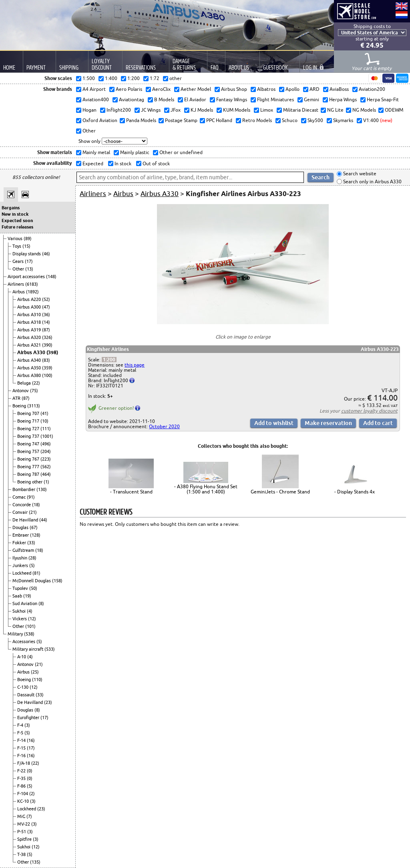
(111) (46, 429)
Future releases (17, 227)
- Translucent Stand (131, 492)
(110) (37, 680)
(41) (44, 413)
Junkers (21, 565)
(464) (46, 474)
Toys (17, 246)
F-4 (21, 725)
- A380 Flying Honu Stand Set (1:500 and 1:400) (206, 489)
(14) (46, 322)
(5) (32, 565)
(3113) (34, 406)
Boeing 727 (29, 429)
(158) (57, 581)
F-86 (22, 786)
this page (135, 365)
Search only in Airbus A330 (372, 181)
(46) (46, 254)
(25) (35, 672)
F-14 (22, 740)
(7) (29, 816)
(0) (30, 771)
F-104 (23, 794)
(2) (32, 794)
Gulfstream (24, 550)
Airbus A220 (30, 299)
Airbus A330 (32, 352)
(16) (31, 740)
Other (19, 269)
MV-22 (24, 824)
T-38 (22, 854)
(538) (29, 634)
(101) (30, 626)
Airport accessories (27, 277)
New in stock (15, 214)
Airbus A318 (30, 322)
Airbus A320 (30, 337)
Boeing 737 (29, 436)
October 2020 (164, 426)
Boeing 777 (29, 467)
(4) (30, 611)
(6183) (32, 284)
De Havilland (26, 520)
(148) (51, 277)
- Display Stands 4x (355, 492)
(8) (41, 603)
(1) (46, 482)
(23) (48, 702)
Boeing (20, 406)
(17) (29, 261)
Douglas (21, 527)
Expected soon (17, 221)
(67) (34, 527)
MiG (22, 816)
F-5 (21, 733)
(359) (47, 368)
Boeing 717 (29, 421)
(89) (28, 239)
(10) (44, 421)
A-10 (22, 657)
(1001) (47, 436)
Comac (20, 497)
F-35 (22, 778)
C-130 (23, 687)
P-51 (22, 832)
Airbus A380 (30, 375)
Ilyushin (20, 558)
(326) (47, 337)
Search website (359, 174)
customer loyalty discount (369, 411)
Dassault (26, 695)
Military (16, 634)
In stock (122, 163)
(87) (46, 330)
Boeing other (30, 482)
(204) (46, 451)
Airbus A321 (30, 345)
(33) (31, 543)
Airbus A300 (30, 307)
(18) (36, 505)
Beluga (25, 383)
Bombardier (24, 489)
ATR (17, 398)
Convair (21, 512)
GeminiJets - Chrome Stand (280, 492)
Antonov (21, 391)
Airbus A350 (30, 368)
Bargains (11, 208)
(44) (43, 520)
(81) (36, 573)
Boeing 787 (29, 474)
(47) (46, 307)
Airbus (19, 292)
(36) (46, 315)
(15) (26, 246)
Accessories (24, 641)
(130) (42, 489)
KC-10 (24, 801)
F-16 (22, 756)
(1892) (32, 292)
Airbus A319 (30, 330)
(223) (46, 459)
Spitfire (25, 839)
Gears (19, 261)
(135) (35, 862)
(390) (47, 345)
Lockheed (22, 573)
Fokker (20, 543)
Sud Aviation (25, 603)
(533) (50, 649)
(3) (27, 725)
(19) (27, 596)
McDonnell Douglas (32, 581)
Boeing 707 (29, 413)
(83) (46, 360)
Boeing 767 (29, 459)
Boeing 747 (29, 444)
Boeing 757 (29, 451)
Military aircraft (28, 649)
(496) (46, 444)
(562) (46, 467)
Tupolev (21, 588)
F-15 (22, 748)
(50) (33, 588)
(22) (36, 383)
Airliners (16, 284)
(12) (32, 619)
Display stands (27, 254)
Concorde (22, 505)
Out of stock (156, 163)
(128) (35, 535)
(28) (32, 558)
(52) (46, 299)
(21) (33, 512)
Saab (18, 596)
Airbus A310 (30, 315)
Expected (92, 163)
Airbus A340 (30, 360)
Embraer (21, 535)
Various (16, 239)
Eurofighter (29, 718)
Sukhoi (20, 611)
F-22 (22, 771)
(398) (52, 352)
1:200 (109, 360)
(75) (34, 391)
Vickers (20, 619)
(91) (31, 497)
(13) (29, 269)
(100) (47, 375)
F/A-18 (24, 763)
